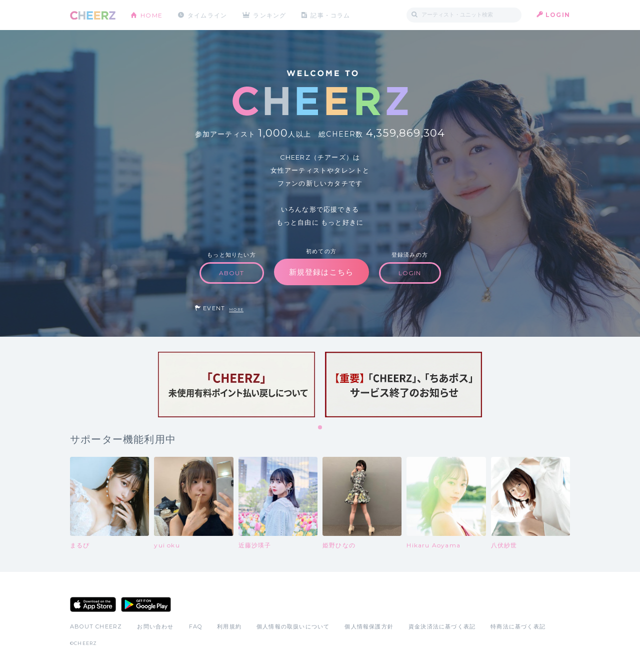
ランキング (270, 15)
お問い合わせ (155, 626)
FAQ (196, 626)
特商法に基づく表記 (518, 626)
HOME (151, 15)
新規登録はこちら (321, 272)
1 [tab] (320, 428)
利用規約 (229, 626)
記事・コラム (331, 15)
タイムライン (207, 15)
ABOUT (232, 273)
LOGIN (558, 15)
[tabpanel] (236, 385)
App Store (93, 604)
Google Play (146, 604)
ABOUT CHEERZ (96, 626)
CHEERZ (93, 15)
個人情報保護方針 (369, 626)
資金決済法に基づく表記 (442, 626)
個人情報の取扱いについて (293, 626)
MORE (236, 309)
